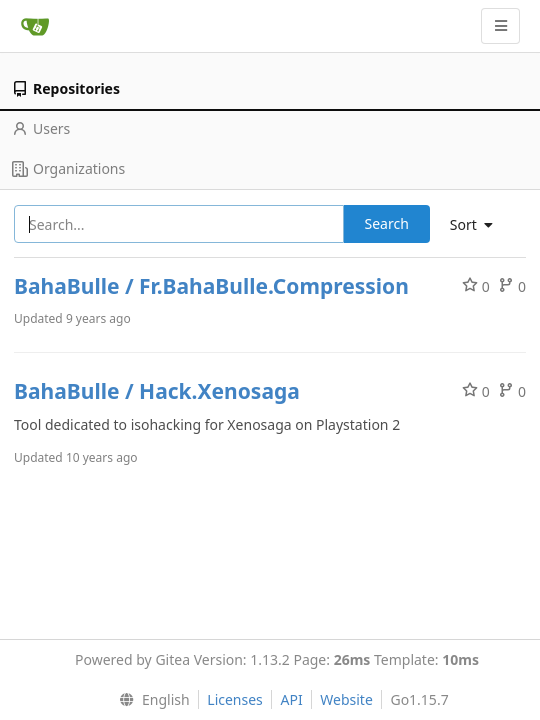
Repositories (66, 88)
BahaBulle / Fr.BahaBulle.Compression (211, 286)
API (291, 699)
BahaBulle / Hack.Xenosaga (157, 391)
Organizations (68, 168)
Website (346, 699)
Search (387, 223)
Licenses (235, 699)
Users (41, 128)
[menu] (479, 225)
